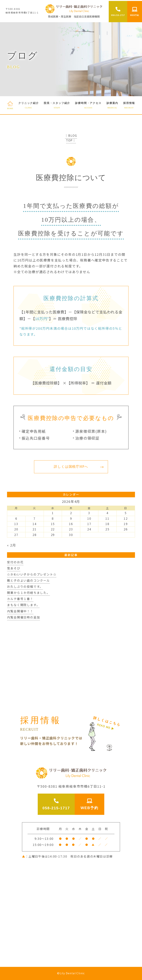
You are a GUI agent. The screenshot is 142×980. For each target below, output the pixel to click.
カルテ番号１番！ (20, 599)
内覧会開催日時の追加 (23, 617)
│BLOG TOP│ (71, 138)
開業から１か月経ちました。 (28, 593)
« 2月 (11, 545)
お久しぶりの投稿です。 (25, 587)
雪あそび (14, 568)
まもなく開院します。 (23, 605)
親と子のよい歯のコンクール (28, 580)
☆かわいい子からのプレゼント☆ (32, 574)
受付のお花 (15, 562)
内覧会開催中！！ (20, 611)
